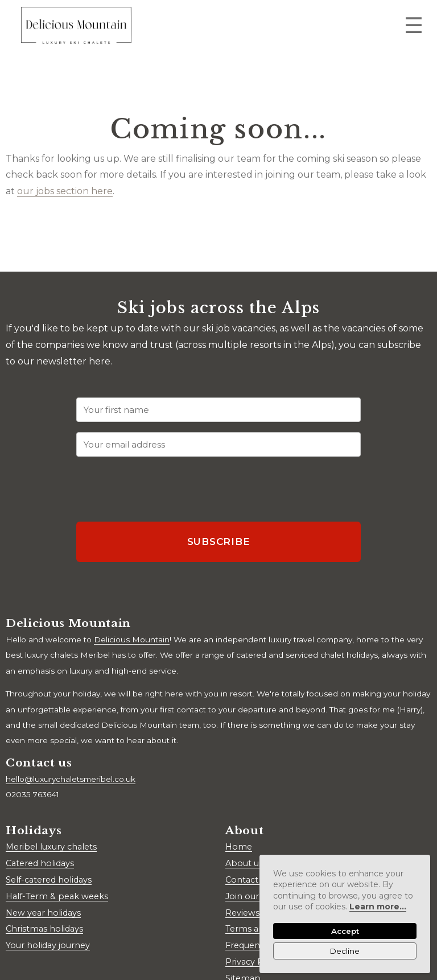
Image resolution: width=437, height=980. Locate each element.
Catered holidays (40, 863)
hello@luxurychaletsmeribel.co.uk (71, 779)
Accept (345, 931)
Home (239, 847)
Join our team (254, 896)
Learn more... (378, 907)
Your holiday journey (48, 945)
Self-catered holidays (49, 880)
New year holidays (43, 913)
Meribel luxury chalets (51, 847)
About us (244, 863)
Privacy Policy (254, 962)
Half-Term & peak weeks (57, 896)
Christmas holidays (44, 929)
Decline (345, 951)
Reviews (242, 913)
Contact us (248, 880)
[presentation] (163, 489)
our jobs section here (65, 191)
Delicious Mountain (132, 639)
